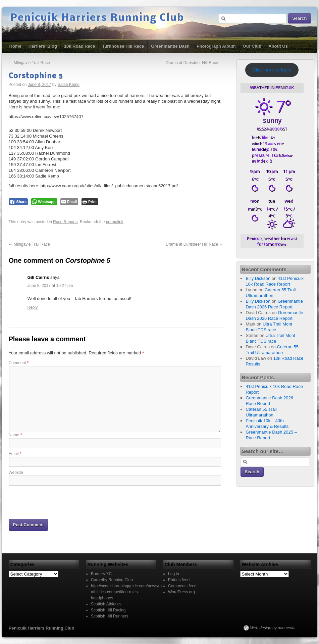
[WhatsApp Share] (44, 202)
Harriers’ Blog (43, 46)
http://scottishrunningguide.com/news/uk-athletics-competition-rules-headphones (127, 592)
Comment (19, 363)
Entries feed (179, 580)
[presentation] (60, 502)
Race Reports (65, 222)
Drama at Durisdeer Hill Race (194, 63)
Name (15, 435)
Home (15, 46)
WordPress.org (181, 592)
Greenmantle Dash (170, 46)
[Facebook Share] (18, 202)
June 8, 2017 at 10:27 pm (50, 286)
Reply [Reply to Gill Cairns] (33, 307)
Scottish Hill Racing (108, 610)
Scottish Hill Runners (110, 616)
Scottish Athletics (106, 604)
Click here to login (272, 70)
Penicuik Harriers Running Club (97, 18)
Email (15, 454)
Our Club (252, 46)
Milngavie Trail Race (29, 63)
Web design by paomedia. (274, 628)
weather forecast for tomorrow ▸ (272, 241)
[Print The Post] (90, 202)
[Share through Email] (69, 202)
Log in (174, 574)
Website (16, 473)
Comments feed (182, 586)
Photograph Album (216, 46)
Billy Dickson (258, 278)
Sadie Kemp (69, 85)
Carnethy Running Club (112, 580)
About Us (278, 46)
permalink (115, 222)
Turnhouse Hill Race (123, 46)
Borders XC (101, 574)
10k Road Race (80, 46)
